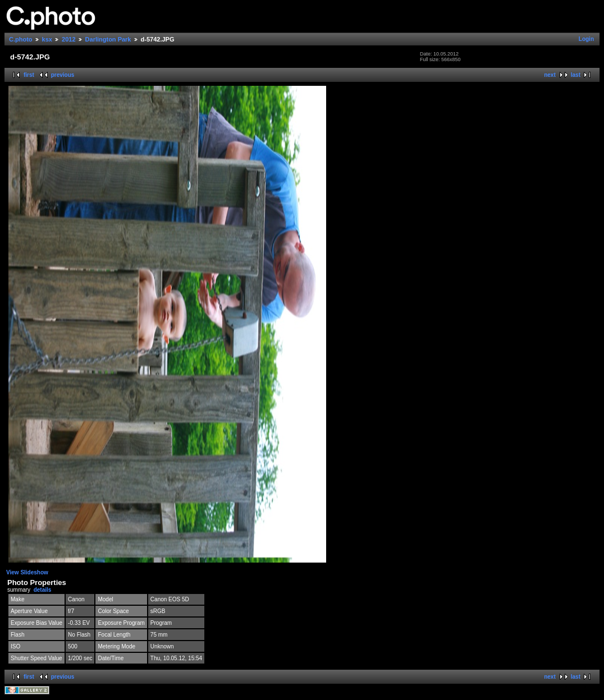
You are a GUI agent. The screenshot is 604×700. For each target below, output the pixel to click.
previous (63, 75)
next (550, 75)
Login (586, 39)
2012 (68, 39)
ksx (47, 39)
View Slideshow (27, 572)
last (576, 75)
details (43, 590)
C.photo (21, 39)
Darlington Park (108, 39)
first (29, 75)
